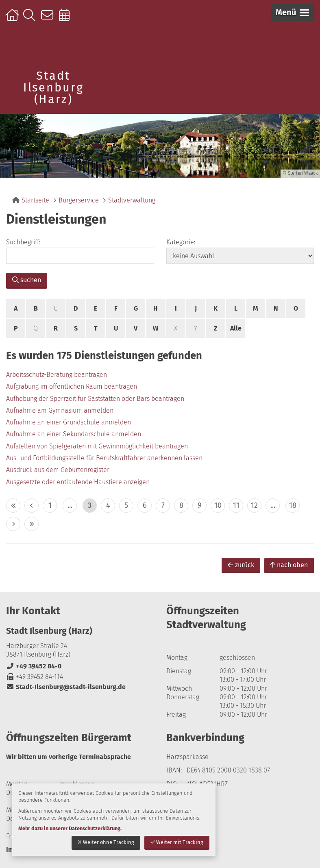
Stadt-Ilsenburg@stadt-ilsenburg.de (66, 687)
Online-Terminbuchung (67, 19)
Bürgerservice (79, 200)
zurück (241, 565)
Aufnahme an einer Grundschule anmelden (69, 422)
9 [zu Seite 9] (199, 505)
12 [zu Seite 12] (254, 505)
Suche (31, 19)
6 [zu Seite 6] (145, 505)
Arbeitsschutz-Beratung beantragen (57, 375)
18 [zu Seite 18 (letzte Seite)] (293, 505)
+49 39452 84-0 (34, 666)
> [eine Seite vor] (13, 524)
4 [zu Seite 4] (108, 505)
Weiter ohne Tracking (106, 842)
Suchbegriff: (23, 242)
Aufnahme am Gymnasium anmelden (60, 410)
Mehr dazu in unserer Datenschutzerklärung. (70, 828)
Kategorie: (181, 242)
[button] (292, 12)
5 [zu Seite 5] (126, 505)
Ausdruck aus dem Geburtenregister (58, 470)
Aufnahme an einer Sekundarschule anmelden (74, 434)
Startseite (13, 19)
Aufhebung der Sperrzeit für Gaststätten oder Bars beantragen (95, 399)
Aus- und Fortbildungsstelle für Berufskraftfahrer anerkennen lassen (104, 458)
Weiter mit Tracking (177, 842)
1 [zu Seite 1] (50, 505)
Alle (236, 328)
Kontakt (49, 19)
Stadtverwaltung (132, 200)
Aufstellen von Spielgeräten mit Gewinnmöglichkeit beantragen (97, 446)
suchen (27, 280)
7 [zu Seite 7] (163, 505)
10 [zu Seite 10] (218, 505)
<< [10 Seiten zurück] (13, 506)
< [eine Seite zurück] (32, 506)
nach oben (289, 565)
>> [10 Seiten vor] (32, 524)
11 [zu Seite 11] (236, 505)
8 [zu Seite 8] (181, 505)
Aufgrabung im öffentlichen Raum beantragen (72, 386)
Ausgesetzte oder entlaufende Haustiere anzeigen (78, 482)
